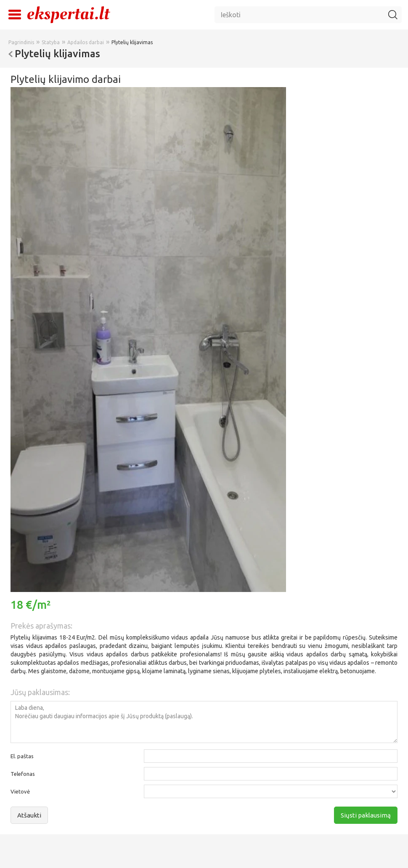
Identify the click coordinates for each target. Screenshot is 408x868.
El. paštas (22, 756)
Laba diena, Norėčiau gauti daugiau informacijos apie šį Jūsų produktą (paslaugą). (204, 722)
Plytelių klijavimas (132, 42)
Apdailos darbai (86, 42)
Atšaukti (29, 815)
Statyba (51, 42)
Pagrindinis (21, 42)
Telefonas (23, 774)
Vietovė (20, 791)
